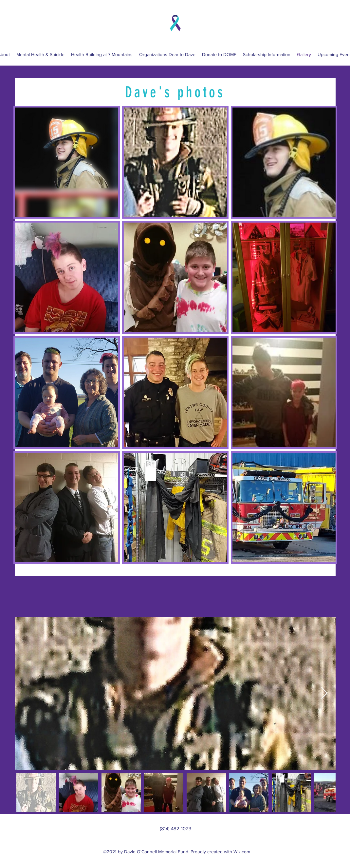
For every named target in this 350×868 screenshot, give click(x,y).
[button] (67, 162)
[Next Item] (324, 693)
